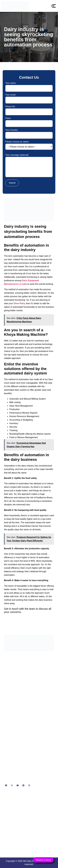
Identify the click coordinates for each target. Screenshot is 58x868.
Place (29, 121)
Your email (29, 97)
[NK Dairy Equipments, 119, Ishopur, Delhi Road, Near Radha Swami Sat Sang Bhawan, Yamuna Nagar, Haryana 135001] (29, 823)
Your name (29, 86)
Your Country (29, 133)
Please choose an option (29, 145)
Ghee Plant (19, 303)
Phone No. (29, 109)
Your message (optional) (29, 166)
